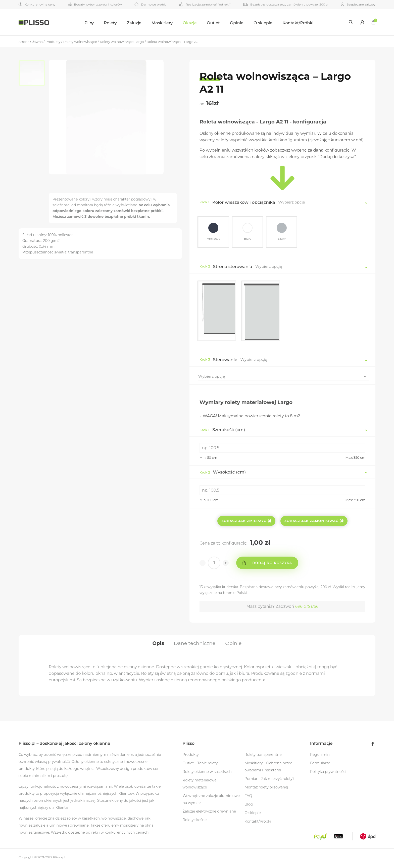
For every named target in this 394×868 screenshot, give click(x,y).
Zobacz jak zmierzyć (246, 521)
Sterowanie (225, 360)
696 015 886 (307, 607)
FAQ (248, 798)
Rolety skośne (195, 822)
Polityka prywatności (328, 774)
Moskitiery (168, 23)
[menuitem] (80, 22)
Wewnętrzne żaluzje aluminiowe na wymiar (211, 802)
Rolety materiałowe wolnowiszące (200, 786)
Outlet (225, 23)
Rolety (104, 23)
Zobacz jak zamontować (314, 521)
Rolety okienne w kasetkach (207, 774)
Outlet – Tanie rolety (200, 765)
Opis (157, 644)
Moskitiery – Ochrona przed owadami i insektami (268, 769)
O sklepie (275, 23)
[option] (34, 74)
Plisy (77, 23)
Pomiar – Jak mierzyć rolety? (269, 781)
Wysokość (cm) (223, 473)
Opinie (248, 23)
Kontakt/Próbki (309, 23)
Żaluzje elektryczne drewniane (209, 814)
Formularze (320, 765)
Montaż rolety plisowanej (266, 789)
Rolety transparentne (263, 757)
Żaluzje (134, 23)
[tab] (157, 644)
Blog (249, 807)
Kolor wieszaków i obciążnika (244, 202)
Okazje (201, 23)
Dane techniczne (195, 644)
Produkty (191, 757)
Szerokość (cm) (222, 430)
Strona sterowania (233, 267)
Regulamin (320, 757)
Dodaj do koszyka (273, 563)
